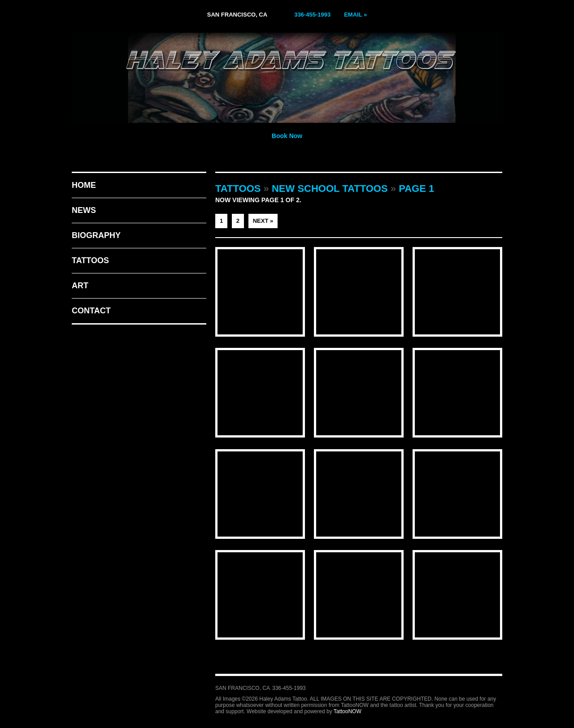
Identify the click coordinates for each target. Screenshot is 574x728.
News (84, 210)
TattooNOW (348, 711)
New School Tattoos (330, 188)
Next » (263, 221)
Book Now (287, 136)
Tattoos (90, 260)
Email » (355, 15)
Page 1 (416, 188)
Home (84, 185)
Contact (91, 311)
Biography (96, 235)
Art (80, 286)
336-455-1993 (312, 15)
